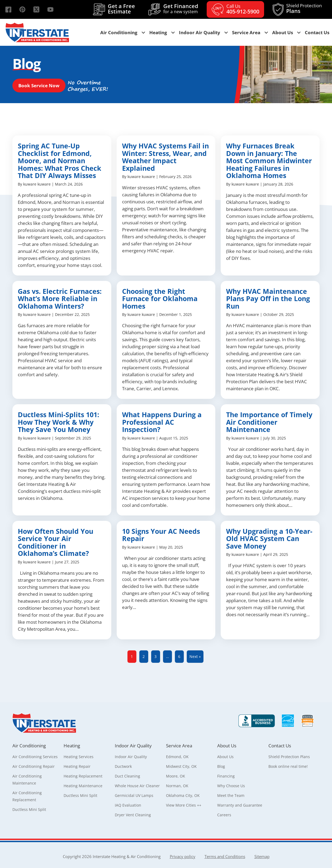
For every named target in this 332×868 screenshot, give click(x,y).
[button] (8, 9)
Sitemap (262, 856)
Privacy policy (183, 856)
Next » (195, 656)
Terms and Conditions (225, 856)
